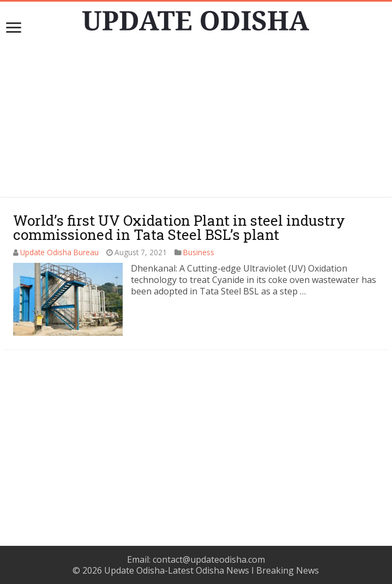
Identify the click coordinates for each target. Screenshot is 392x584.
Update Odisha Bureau (59, 252)
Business (199, 252)
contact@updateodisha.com (209, 559)
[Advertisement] (196, 121)
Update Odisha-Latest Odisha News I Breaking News (212, 570)
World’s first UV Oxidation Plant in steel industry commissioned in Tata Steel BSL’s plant (179, 227)
